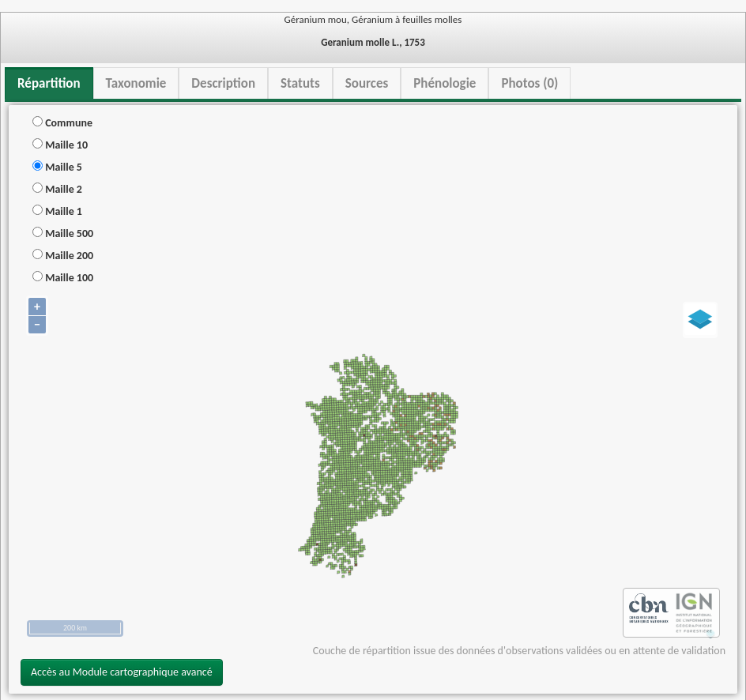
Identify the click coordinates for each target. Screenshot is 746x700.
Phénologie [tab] (445, 83)
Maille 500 (63, 233)
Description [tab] (223, 83)
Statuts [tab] (300, 83)
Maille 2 (57, 189)
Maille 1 (57, 211)
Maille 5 (57, 167)
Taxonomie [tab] (136, 83)
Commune (62, 123)
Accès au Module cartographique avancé (122, 672)
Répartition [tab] (49, 83)
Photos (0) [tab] (529, 83)
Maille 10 (60, 145)
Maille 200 (63, 256)
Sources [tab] (367, 83)
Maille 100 (63, 278)
